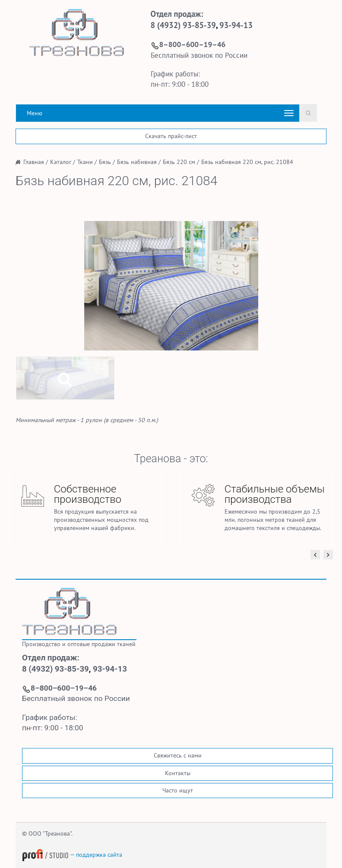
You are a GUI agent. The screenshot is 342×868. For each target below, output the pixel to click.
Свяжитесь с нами (178, 755)
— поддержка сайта (72, 855)
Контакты (178, 773)
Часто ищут (178, 790)
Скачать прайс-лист (171, 136)
